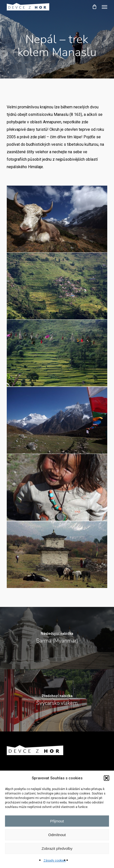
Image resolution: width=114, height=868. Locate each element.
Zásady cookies (55, 861)
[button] (106, 778)
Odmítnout (57, 835)
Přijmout (57, 821)
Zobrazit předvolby (57, 848)
